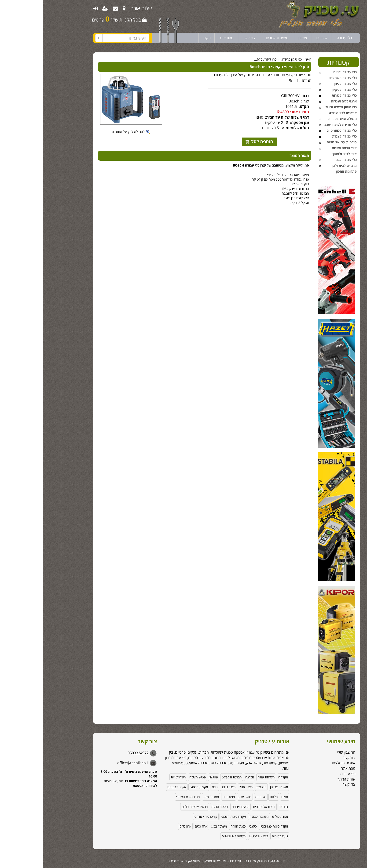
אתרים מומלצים (301, 763)
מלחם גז (218, 797)
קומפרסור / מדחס (163, 816)
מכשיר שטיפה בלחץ (152, 807)
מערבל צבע (168, 797)
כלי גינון (183, 758)
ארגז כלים (158, 826)
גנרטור (240, 807)
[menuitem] (81, 8)
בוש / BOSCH (216, 836)
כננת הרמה (195, 826)
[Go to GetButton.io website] (356, 863)
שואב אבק (202, 797)
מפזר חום (186, 797)
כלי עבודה (301, 38)
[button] (357, 837)
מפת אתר (183, 38)
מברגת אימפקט (189, 777)
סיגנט (210, 826)
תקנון (164, 38)
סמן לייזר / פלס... (222, 59)
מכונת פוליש (237, 816)
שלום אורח (98, 8)
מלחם (231, 797)
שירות (260, 38)
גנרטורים (135, 763)
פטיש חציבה (154, 777)
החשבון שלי (303, 752)
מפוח (242, 797)
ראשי (265, 59)
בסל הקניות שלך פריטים (76, 19)
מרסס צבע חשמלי (145, 797)
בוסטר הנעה (177, 807)
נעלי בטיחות (237, 836)
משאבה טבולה (216, 816)
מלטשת (218, 787)
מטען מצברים (197, 807)
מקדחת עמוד (223, 777)
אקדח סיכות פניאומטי (231, 826)
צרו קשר (306, 784)
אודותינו (279, 38)
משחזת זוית (135, 777)
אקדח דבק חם (134, 787)
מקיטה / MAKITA (191, 836)
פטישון (171, 777)
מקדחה (240, 777)
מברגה (207, 777)
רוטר (172, 787)
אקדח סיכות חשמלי (190, 816)
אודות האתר (303, 779)
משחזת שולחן (236, 787)
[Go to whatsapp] (356, 855)
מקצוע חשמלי (156, 787)
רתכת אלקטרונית (221, 807)
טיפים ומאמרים (234, 38)
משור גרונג (185, 787)
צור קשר (206, 38)
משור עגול (203, 787)
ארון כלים (142, 826)
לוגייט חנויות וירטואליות (185, 861)
